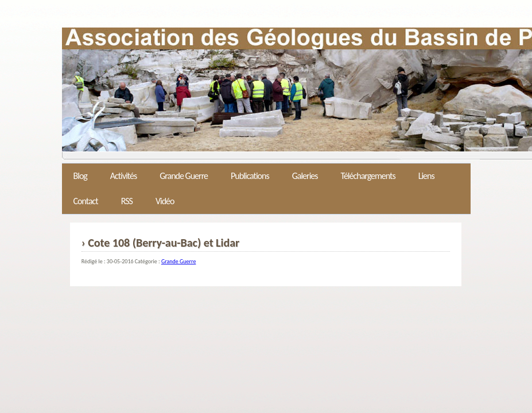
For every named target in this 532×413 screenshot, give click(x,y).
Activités (123, 176)
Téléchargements (368, 176)
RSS (127, 201)
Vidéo (165, 201)
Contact (86, 201)
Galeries (305, 176)
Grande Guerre (184, 176)
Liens (426, 176)
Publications (250, 176)
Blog (80, 176)
